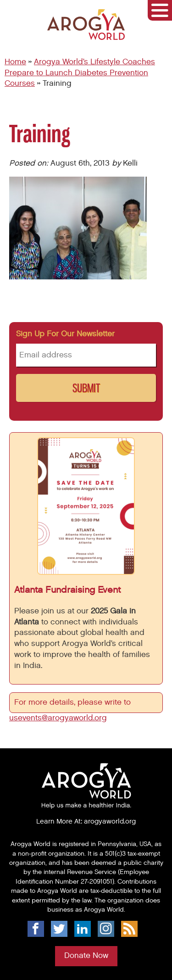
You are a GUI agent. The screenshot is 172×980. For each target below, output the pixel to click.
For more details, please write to (74, 702)
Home (15, 62)
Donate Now (86, 956)
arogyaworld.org (110, 821)
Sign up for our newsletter (65, 334)
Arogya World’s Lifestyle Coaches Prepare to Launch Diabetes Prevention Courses (80, 73)
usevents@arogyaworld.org (58, 718)
